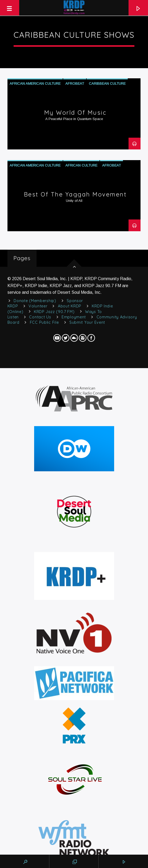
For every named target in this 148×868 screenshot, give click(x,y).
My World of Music (75, 113)
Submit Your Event (87, 322)
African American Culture (35, 84)
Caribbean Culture (107, 84)
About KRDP (70, 306)
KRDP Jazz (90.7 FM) (54, 312)
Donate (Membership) (35, 301)
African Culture (81, 165)
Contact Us (40, 317)
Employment (74, 317)
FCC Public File (44, 322)
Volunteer (38, 306)
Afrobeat (75, 84)
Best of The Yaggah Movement (75, 194)
